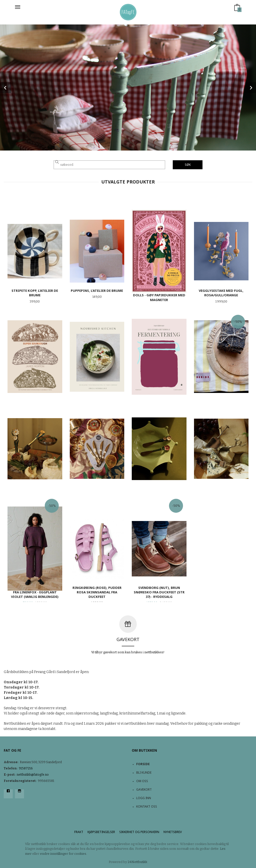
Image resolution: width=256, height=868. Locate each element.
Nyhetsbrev (173, 832)
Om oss (142, 781)
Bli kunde (144, 773)
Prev (5, 88)
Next (250, 88)
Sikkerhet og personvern (139, 832)
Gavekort (144, 789)
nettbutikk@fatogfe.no (33, 775)
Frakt (79, 832)
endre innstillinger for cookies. (63, 854)
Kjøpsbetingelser (101, 832)
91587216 (26, 768)
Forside (143, 764)
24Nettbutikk (137, 862)
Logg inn (144, 798)
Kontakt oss (147, 806)
